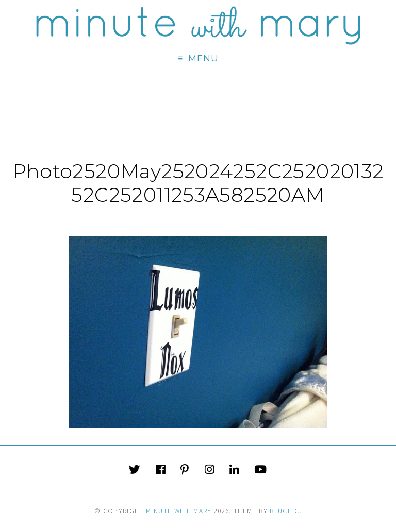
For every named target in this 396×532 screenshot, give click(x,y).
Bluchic (284, 511)
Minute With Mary (179, 511)
